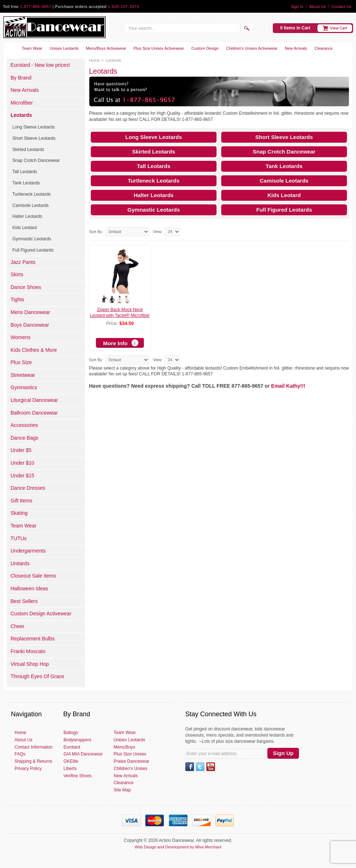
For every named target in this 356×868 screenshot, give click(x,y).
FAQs (20, 754)
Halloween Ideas (29, 588)
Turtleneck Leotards (154, 181)
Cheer (17, 626)
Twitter (200, 767)
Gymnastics (24, 387)
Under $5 (21, 450)
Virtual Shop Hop (30, 664)
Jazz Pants (23, 262)
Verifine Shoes (78, 776)
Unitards (20, 563)
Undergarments (28, 551)
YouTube (211, 767)
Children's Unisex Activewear (252, 48)
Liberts (70, 769)
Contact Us (341, 7)
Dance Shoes (26, 287)
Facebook (190, 767)
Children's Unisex (131, 769)
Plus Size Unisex (130, 754)
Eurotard (72, 747)
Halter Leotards (154, 195)
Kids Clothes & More (34, 350)
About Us (317, 7)
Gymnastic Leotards (154, 210)
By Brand (21, 78)
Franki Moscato (28, 651)
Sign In (297, 7)
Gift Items (21, 501)
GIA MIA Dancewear (83, 754)
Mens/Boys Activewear (106, 48)
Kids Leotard (284, 195)
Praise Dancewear (132, 761)
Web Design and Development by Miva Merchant (178, 847)
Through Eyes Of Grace (37, 676)
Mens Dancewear (30, 312)
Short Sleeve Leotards (284, 137)
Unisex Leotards (64, 48)
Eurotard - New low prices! (40, 65)
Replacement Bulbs (33, 639)
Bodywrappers (78, 740)
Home (94, 60)
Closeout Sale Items (33, 576)
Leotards (21, 115)
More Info (116, 343)
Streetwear (23, 375)
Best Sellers (24, 601)
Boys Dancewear (30, 325)
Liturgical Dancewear (34, 400)
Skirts (17, 274)
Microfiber (22, 103)
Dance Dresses (28, 488)
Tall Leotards (154, 166)
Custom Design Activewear (41, 614)
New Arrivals (296, 48)
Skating (19, 513)
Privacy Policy (28, 769)
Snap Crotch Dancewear (284, 152)
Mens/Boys (124, 747)
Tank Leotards (284, 166)
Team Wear (32, 48)
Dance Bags (24, 438)
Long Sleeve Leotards (154, 137)
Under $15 (22, 476)
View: (158, 232)
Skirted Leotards (154, 152)
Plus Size (21, 362)
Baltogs (71, 733)
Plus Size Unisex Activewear (159, 48)
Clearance (324, 48)
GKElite (71, 761)
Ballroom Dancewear (34, 413)
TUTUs (19, 538)
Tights (17, 299)
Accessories (24, 425)
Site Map (122, 790)
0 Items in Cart (295, 28)
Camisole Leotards (284, 181)
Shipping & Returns (33, 761)
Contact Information (34, 747)
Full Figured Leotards (284, 210)
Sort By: (96, 232)
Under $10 (22, 463)
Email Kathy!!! (288, 386)
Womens (21, 337)
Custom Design (205, 48)
